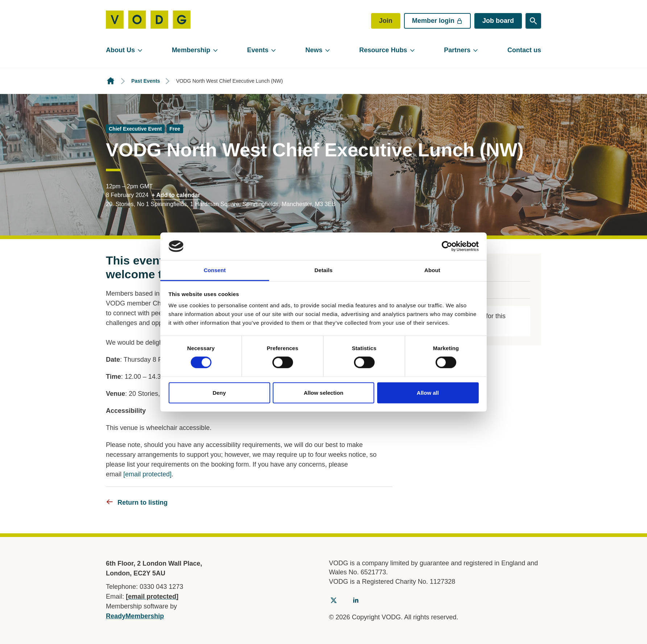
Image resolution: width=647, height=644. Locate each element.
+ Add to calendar (176, 195)
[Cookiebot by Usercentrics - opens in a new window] (447, 246)
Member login (437, 21)
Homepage (111, 81)
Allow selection (323, 392)
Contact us (524, 50)
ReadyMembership (135, 616)
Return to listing (143, 503)
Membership (191, 50)
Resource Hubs (383, 50)
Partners (457, 50)
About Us (120, 50)
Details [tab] (323, 270)
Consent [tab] (215, 270)
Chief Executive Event (135, 129)
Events (258, 50)
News (314, 50)
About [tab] (432, 270)
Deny (219, 392)
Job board (498, 21)
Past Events (146, 81)
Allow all (428, 392)
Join (386, 21)
